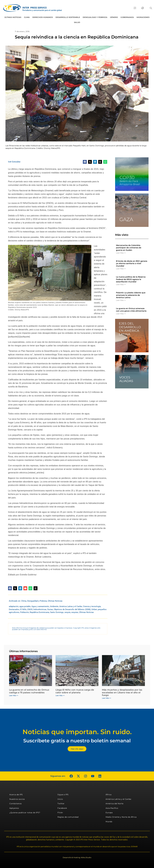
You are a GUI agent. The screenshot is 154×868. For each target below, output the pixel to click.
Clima (27, 17)
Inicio (60, 799)
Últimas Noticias (13, 17)
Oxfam (94, 609)
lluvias (50, 609)
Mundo (109, 822)
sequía (67, 612)
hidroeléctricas (40, 609)
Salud (77, 22)
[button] (151, 8)
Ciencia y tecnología (92, 606)
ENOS (30, 609)
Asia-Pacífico (112, 808)
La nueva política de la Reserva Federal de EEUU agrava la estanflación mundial (131, 279)
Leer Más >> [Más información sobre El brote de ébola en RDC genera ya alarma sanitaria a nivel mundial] (121, 269)
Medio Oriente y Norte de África (121, 817)
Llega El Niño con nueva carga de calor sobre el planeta (75, 691)
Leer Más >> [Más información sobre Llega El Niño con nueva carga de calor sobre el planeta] (60, 695)
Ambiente (54, 606)
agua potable (25, 606)
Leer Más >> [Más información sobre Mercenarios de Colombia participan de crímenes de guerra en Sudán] (121, 253)
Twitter (61, 804)
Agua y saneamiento (40, 606)
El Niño (23, 609)
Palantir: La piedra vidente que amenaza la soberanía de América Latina (131, 295)
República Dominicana (39, 612)
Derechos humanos (43, 17)
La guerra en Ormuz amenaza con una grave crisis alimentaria (131, 310)
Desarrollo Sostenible (68, 17)
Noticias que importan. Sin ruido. (77, 732)
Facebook (62, 808)
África (108, 795)
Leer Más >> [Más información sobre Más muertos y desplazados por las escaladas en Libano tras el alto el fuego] (107, 698)
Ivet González (14, 162)
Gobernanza (127, 17)
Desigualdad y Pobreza (95, 17)
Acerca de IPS (16, 795)
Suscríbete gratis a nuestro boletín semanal (77, 741)
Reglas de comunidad (68, 817)
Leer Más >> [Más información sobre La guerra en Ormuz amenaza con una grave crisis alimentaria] (121, 314)
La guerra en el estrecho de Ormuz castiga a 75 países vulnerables (29, 691)
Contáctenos (16, 804)
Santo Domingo (57, 612)
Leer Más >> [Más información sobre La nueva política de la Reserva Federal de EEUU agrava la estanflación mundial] (121, 284)
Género (114, 17)
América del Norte (115, 804)
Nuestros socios (17, 799)
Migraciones (143, 17)
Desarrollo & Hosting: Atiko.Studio (77, 857)
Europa (109, 813)
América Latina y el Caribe (71, 606)
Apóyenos (14, 808)
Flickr (60, 813)
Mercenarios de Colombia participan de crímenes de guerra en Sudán (129, 248)
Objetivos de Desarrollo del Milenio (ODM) (72, 609)
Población (25, 612)
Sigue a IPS (63, 795)
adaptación (14, 606)
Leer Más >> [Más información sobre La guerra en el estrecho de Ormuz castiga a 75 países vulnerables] (14, 695)
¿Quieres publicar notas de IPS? (25, 813)
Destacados (14, 609)
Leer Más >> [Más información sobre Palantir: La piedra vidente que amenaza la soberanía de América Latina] (121, 300)
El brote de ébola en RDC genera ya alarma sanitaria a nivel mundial (132, 263)
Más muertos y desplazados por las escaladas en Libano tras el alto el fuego (122, 692)
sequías (75, 612)
